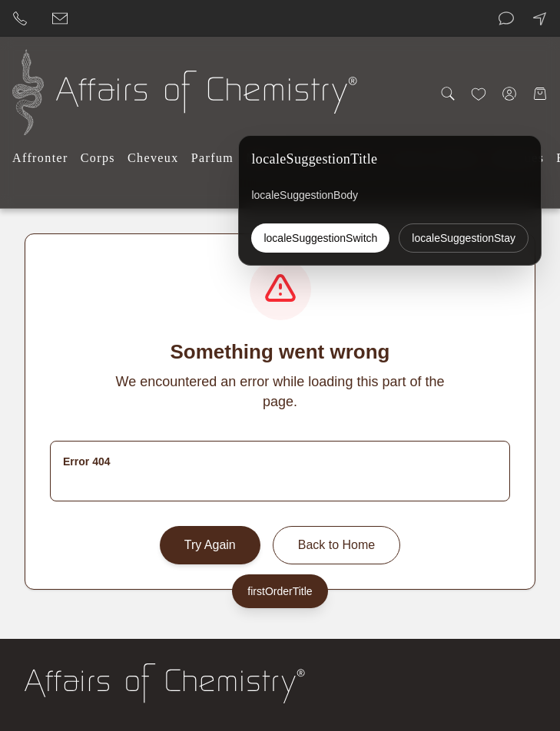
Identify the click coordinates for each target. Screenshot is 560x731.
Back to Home (336, 545)
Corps (98, 158)
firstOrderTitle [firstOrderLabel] (280, 591)
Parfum (213, 158)
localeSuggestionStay (464, 238)
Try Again (210, 545)
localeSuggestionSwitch (320, 238)
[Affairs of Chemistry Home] (28, 92)
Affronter (40, 158)
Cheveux (153, 158)
